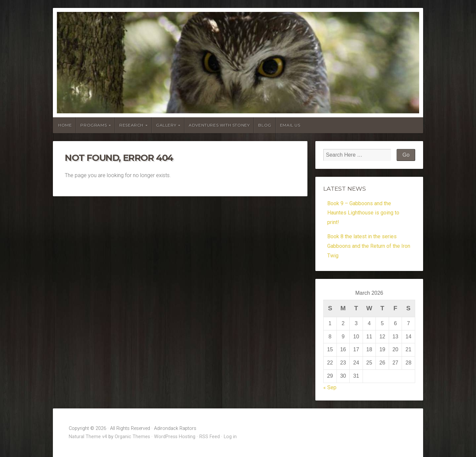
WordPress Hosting (175, 437)
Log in (230, 437)
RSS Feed (210, 437)
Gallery (166, 125)
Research (131, 125)
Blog (265, 125)
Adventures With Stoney (219, 125)
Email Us (290, 125)
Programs (94, 125)
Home (65, 125)
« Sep (330, 387)
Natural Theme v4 (88, 437)
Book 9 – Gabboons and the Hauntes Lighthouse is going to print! (363, 213)
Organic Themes (132, 437)
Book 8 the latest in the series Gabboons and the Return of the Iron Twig (369, 246)
